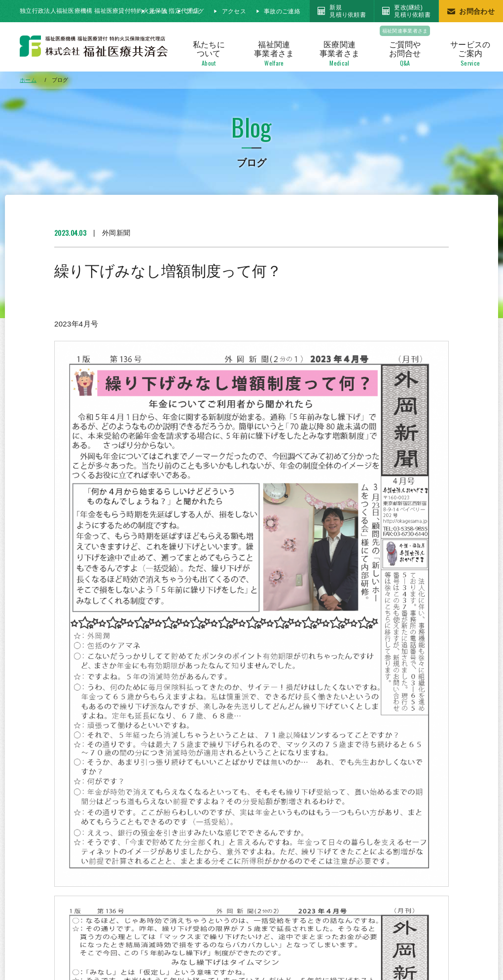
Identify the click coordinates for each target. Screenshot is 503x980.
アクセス (234, 11)
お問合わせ (477, 11)
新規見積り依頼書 (348, 11)
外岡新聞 (116, 233)
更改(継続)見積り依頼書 (412, 11)
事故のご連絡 (282, 11)
